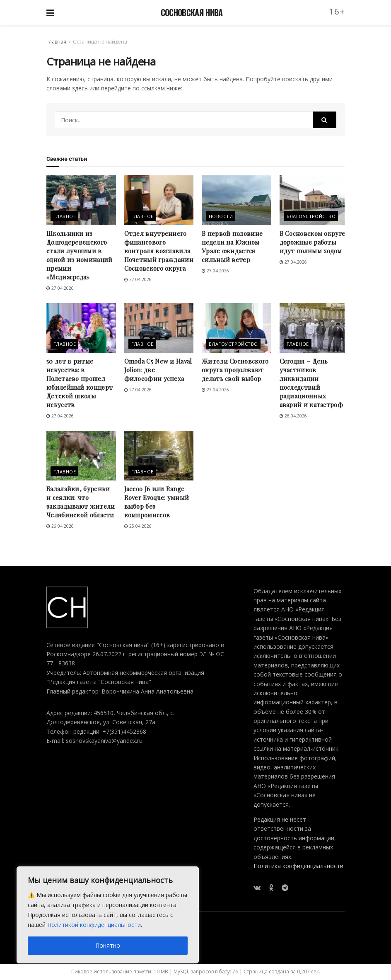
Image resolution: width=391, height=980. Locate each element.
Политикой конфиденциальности (94, 925)
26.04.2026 (293, 416)
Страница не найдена (100, 42)
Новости (221, 216)
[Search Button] (325, 120)
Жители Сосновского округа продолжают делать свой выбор (235, 370)
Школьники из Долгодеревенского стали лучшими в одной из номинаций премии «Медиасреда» (79, 255)
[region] (108, 915)
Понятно (108, 945)
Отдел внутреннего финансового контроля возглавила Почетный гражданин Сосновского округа (159, 251)
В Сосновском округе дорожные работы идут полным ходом (313, 242)
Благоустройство (311, 216)
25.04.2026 (138, 526)
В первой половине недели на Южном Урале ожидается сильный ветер (232, 246)
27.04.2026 (60, 288)
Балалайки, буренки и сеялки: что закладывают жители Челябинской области (81, 502)
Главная (56, 42)
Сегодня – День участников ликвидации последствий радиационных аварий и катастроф (311, 383)
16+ (337, 11)
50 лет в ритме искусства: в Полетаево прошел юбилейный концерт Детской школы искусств (80, 383)
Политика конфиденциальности (298, 866)
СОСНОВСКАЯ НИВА (192, 12)
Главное (65, 216)
